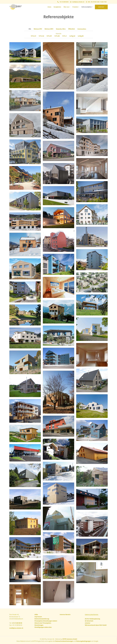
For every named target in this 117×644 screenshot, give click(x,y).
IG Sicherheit (89, 621)
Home (49, 7)
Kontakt (101, 7)
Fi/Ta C (65, 36)
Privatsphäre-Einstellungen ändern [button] (46, 621)
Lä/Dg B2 (81, 36)
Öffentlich (72, 29)
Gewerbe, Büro (61, 29)
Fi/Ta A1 (34, 36)
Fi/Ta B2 (57, 36)
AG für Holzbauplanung (92, 619)
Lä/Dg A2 (72, 36)
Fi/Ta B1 (49, 36)
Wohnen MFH (49, 29)
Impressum (38, 617)
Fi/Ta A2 (41, 36)
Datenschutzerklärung (42, 619)
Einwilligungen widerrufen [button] (43, 627)
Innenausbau (82, 29)
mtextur (88, 623)
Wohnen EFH (38, 29)
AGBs (36, 615)
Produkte (75, 7)
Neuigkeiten (57, 7)
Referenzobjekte (86, 7)
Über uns (66, 7)
